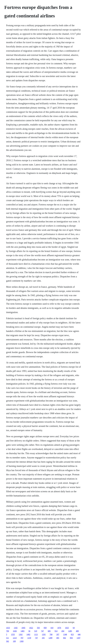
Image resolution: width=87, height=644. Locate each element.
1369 (22, 641)
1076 (59, 628)
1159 (29, 638)
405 (58, 638)
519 (36, 631)
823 (72, 634)
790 (7, 631)
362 (7, 641)
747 (42, 631)
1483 (22, 631)
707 (22, 638)
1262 (21, 634)
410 (52, 628)
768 (51, 634)
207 (58, 634)
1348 (65, 634)
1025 (67, 628)
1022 (31, 628)
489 (77, 631)
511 (7, 638)
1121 (36, 634)
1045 (23, 628)
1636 (15, 631)
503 (38, 628)
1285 (70, 631)
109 (14, 641)
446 (79, 634)
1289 (50, 638)
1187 (79, 638)
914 (56, 631)
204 (63, 631)
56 (29, 631)
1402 (28, 634)
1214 (15, 638)
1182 (16, 628)
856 (71, 638)
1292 (44, 634)
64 (74, 628)
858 (45, 628)
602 (65, 638)
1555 (13, 634)
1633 (8, 628)
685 (49, 631)
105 (43, 638)
